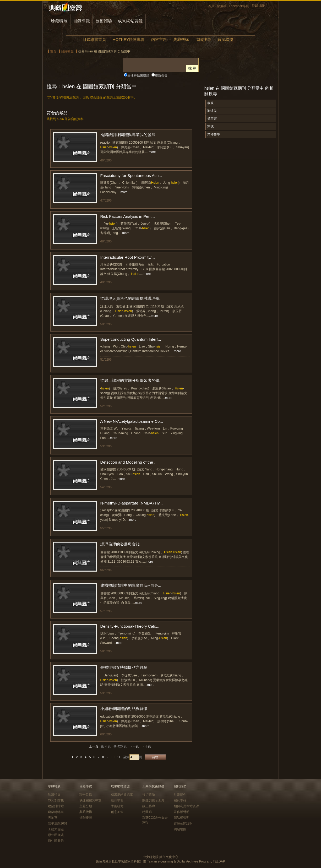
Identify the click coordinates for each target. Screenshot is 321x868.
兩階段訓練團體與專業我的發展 (128, 135)
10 (113, 757)
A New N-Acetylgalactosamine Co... (132, 421)
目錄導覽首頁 (94, 39)
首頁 (211, 6)
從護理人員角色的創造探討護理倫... (132, 298)
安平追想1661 (58, 823)
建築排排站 (56, 806)
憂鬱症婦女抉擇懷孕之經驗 (124, 667)
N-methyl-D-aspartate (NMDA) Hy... (132, 503)
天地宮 (53, 818)
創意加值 (117, 812)
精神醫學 (214, 134)
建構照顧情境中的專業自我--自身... (131, 585)
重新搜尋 (161, 75)
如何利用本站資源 (186, 806)
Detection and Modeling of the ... (129, 462)
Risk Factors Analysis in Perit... (128, 216)
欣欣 (210, 103)
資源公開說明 (183, 823)
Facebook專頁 (239, 6)
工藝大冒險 (56, 829)
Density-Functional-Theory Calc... (130, 626)
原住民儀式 (56, 835)
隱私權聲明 (182, 818)
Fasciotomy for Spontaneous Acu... (131, 175)
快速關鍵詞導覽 (90, 800)
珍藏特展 (59, 21)
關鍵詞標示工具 (153, 800)
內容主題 (159, 39)
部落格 (222, 6)
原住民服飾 (56, 841)
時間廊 (147, 812)
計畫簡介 (180, 795)
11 (119, 757)
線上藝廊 (149, 806)
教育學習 (117, 800)
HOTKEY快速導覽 (129, 39)
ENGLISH (259, 6)
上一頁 (94, 746)
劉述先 (212, 111)
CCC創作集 (56, 800)
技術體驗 (104, 21)
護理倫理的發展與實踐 (120, 544)
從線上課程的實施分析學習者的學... (132, 380)
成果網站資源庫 (122, 795)
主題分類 (86, 806)
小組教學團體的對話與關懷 (124, 709)
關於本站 (180, 800)
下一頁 (134, 746)
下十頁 (146, 746)
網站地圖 (180, 829)
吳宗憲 (212, 119)
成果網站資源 (130, 21)
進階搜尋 (203, 39)
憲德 (210, 127)
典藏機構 (181, 39)
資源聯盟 (225, 39)
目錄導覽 (81, 21)
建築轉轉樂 (56, 812)
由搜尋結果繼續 (138, 75)
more (152, 152)
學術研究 (117, 806)
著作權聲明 (182, 812)
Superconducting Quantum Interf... (131, 339)
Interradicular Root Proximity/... (128, 257)
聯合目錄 (86, 795)
